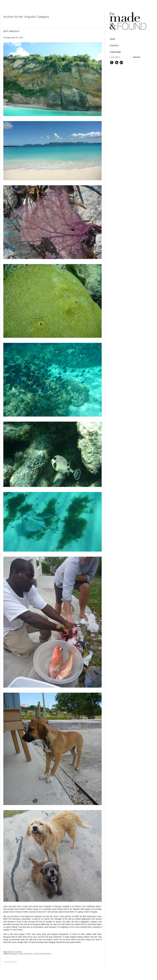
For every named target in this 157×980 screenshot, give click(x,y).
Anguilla (10, 952)
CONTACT (114, 46)
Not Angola (11, 31)
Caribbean (18, 952)
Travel (36, 954)
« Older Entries (10, 962)
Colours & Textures (25, 954)
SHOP (112, 39)
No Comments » (46, 954)
